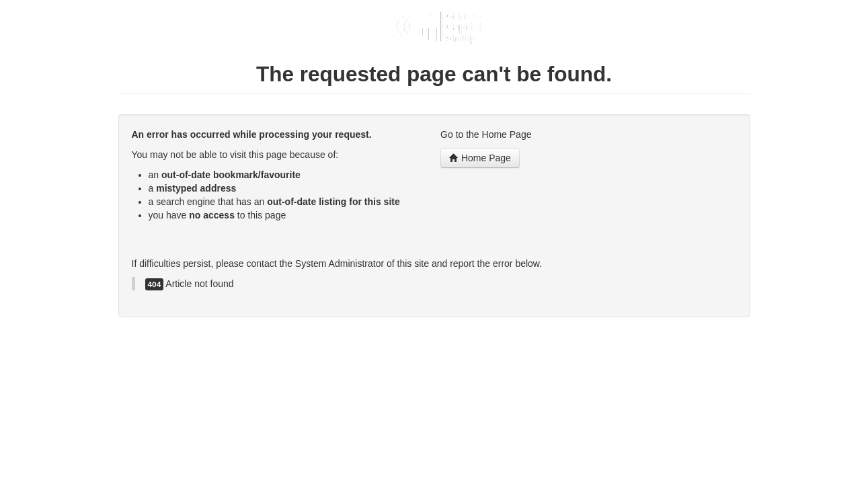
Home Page (480, 158)
